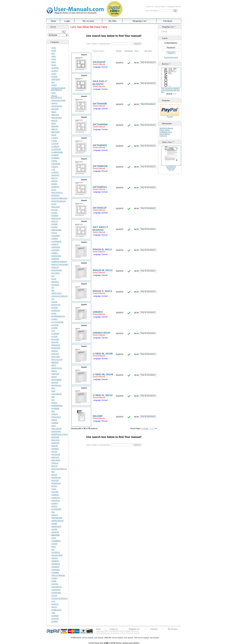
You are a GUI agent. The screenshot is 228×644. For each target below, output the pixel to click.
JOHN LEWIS (56, 293)
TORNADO (55, 570)
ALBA (53, 65)
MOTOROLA (56, 385)
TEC (53, 549)
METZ (54, 365)
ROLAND (55, 480)
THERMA (55, 561)
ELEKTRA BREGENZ (59, 198)
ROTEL (54, 486)
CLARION (55, 146)
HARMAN (55, 259)
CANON (54, 138)
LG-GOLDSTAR (57, 322)
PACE (53, 426)
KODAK (54, 308)
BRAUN (54, 129)
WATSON (55, 604)
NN (52, 400)
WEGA (54, 607)
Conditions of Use (166, 132)
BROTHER (55, 132)
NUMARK (55, 408)
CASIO (54, 141)
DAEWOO (55, 175)
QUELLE (54, 463)
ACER (53, 51)
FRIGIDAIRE (56, 230)
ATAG (53, 93)
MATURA (55, 354)
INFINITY (55, 282)
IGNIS (53, 279)
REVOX (54, 466)
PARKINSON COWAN (59, 434)
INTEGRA (55, 285)
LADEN (54, 319)
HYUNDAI (55, 273)
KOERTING (55, 310)
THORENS (55, 567)
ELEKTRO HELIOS (58, 201)
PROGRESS (55, 460)
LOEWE (54, 328)
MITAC (54, 377)
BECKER (55, 109)
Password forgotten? (171, 57)
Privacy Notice (160, 7)
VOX (53, 601)
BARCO (54, 103)
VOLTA (54, 595)
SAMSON (55, 495)
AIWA (53, 59)
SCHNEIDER (56, 509)
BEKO (54, 112)
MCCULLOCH (56, 359)
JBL (53, 290)
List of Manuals (165, 134)
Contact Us (149, 7)
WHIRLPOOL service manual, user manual (87, 638)
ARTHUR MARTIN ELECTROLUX (58, 89)
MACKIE (55, 342)
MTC (53, 388)
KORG (54, 313)
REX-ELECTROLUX (59, 469)
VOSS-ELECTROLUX (59, 598)
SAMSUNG (55, 498)
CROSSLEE (55, 164)
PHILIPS (54, 446)
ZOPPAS (54, 621)
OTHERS (54, 423)
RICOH (54, 475)
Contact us (114, 629)
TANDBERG (56, 541)
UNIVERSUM (56, 587)
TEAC (53, 547)
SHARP (54, 524)
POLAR (54, 452)
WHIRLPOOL (56, 610)
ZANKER (55, 616)
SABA (53, 489)
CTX (53, 169)
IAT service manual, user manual (147, 638)
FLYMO (54, 227)
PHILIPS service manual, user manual (119, 638)
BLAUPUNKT (56, 118)
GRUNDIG (55, 250)
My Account (88, 21)
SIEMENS (55, 532)
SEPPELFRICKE (57, 521)
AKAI (53, 62)
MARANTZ (55, 345)
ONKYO (54, 414)
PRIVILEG (55, 457)
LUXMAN (55, 334)
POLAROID (55, 454)
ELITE (54, 204)
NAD (53, 391)
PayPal (170, 116)
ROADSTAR (56, 477)
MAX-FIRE (55, 357)
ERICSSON (55, 207)
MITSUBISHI (56, 380)
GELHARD (55, 236)
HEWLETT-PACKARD (59, 264)
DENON (54, 181)
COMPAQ (55, 155)
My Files (112, 21)
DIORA (54, 184)
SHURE (54, 529)
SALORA (55, 492)
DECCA (54, 178)
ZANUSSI (55, 619)
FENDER (54, 215)
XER (53, 613)
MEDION (55, 362)
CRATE (54, 161)
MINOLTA (55, 374)
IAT (53, 276)
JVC (53, 299)
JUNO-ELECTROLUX (59, 296)
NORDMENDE (57, 405)
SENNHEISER (56, 518)
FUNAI (54, 233)
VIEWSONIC (56, 593)
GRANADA (55, 247)
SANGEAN (55, 500)
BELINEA (55, 115)
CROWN (54, 167)
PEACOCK (55, 440)
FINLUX (54, 221)
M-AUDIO (55, 339)
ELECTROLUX (57, 192)
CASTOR (55, 144)
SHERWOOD (56, 526)
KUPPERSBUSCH (58, 316)
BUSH (53, 135)
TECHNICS (55, 552)
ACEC (53, 48)
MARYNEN (55, 348)
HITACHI (55, 267)
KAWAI (54, 302)
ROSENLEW (56, 483)
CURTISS (55, 172)
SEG (53, 512)
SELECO (54, 515)
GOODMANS (56, 241)
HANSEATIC (56, 256)
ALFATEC (55, 68)
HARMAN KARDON (59, 262)
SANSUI (54, 503)
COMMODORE (57, 152)
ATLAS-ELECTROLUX (56, 97)
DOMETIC (55, 187)
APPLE (54, 85)
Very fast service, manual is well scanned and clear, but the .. (170, 90)
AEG (53, 53)
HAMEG (54, 253)
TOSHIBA (55, 572)
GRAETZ (55, 244)
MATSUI (54, 351)
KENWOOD (56, 305)
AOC (53, 82)
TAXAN (54, 544)
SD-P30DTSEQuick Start (171, 167)
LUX (53, 331)
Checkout (168, 21)
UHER (54, 581)
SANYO (54, 506)
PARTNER (55, 437)
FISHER (54, 224)
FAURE (54, 213)
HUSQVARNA (56, 270)
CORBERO (55, 158)
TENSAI (54, 558)
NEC (53, 397)
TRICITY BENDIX (58, 575)
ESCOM (54, 210)
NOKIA (54, 403)
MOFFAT (54, 382)
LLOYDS (55, 325)
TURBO (54, 578)
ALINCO (54, 71)
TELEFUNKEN (57, 555)
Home (54, 21)
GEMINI (54, 239)
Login (67, 21)
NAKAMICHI (56, 394)
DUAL (54, 190)
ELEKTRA (55, 195)
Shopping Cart (140, 21)
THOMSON (55, 564)
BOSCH (54, 120)
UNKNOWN (56, 590)
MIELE (54, 371)
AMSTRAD (55, 79)
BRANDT (55, 126)
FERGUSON (56, 218)
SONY (54, 538)
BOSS (53, 123)
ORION (54, 420)
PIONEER (55, 449)
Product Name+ (99, 51)
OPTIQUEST (56, 417)
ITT (53, 287)
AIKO (53, 56)
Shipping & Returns (174, 7)
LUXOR (54, 336)
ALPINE (54, 76)
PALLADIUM (56, 429)
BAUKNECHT (56, 106)
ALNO (54, 74)
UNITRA (54, 584)
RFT (53, 472)
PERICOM (55, 443)
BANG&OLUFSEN (58, 100)
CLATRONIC (56, 149)
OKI (53, 411)
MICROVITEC (56, 368)
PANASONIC (56, 431)
